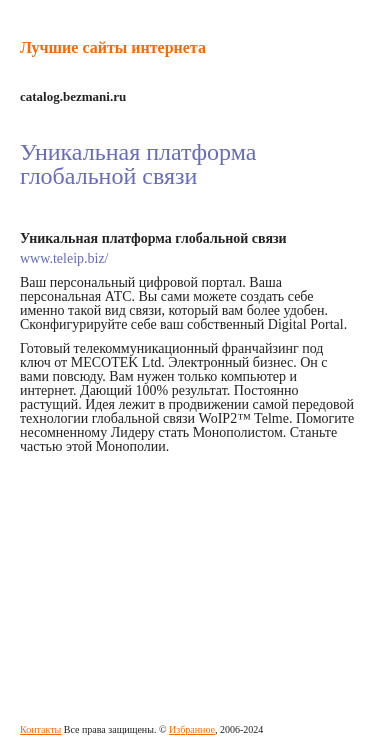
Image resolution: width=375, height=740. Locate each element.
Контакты (40, 729)
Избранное (192, 729)
